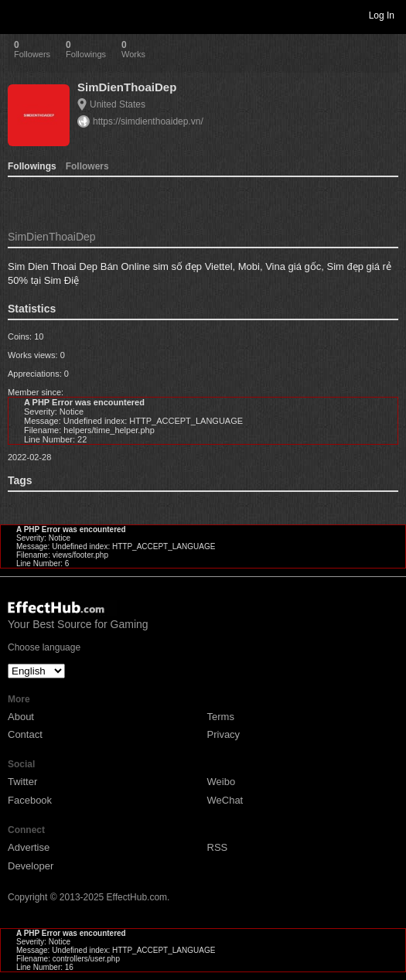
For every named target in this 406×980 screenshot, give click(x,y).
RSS (218, 847)
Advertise (29, 847)
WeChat (225, 800)
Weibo (222, 782)
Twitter (22, 782)
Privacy (224, 734)
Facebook (30, 800)
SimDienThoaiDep (127, 87)
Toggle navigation (19, 15)
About (21, 717)
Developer (31, 866)
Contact (25, 734)
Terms (221, 717)
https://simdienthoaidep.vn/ (148, 121)
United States (118, 104)
